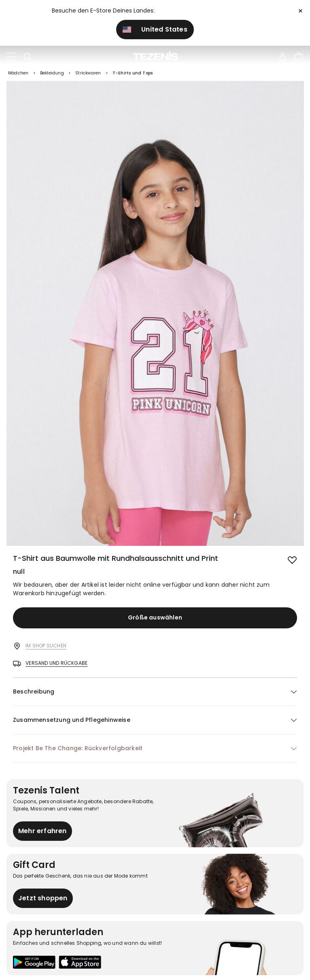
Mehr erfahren (42, 831)
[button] (155, 692)
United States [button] (155, 29)
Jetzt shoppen (43, 898)
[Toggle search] (28, 57)
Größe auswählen (155, 617)
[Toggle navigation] (11, 57)
